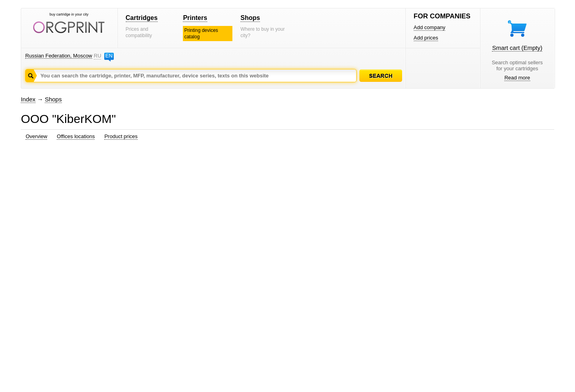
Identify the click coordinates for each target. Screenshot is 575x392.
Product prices (121, 136)
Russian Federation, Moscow (59, 56)
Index (28, 99)
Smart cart (517, 48)
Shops (250, 18)
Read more (517, 78)
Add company (430, 27)
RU (97, 56)
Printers (195, 18)
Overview (36, 136)
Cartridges (142, 18)
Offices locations (76, 136)
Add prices (426, 38)
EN (109, 56)
